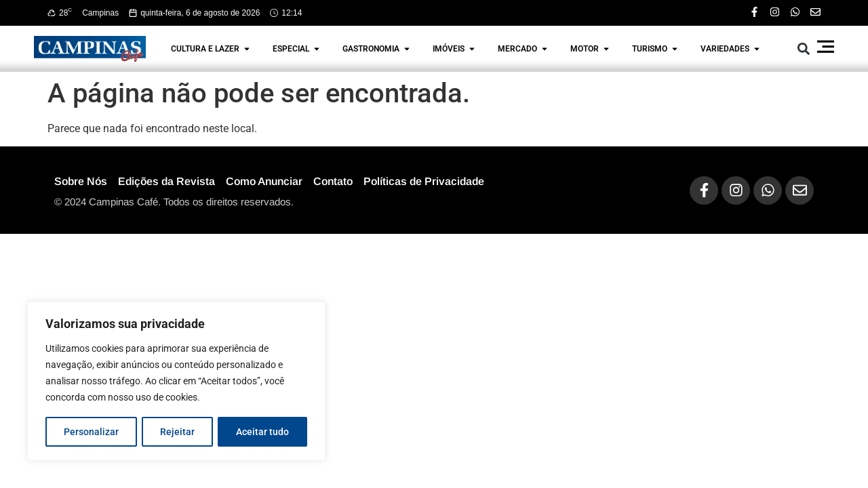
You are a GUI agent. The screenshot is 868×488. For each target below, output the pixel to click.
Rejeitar (177, 432)
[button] (804, 48)
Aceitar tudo (262, 432)
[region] (176, 382)
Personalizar (91, 432)
